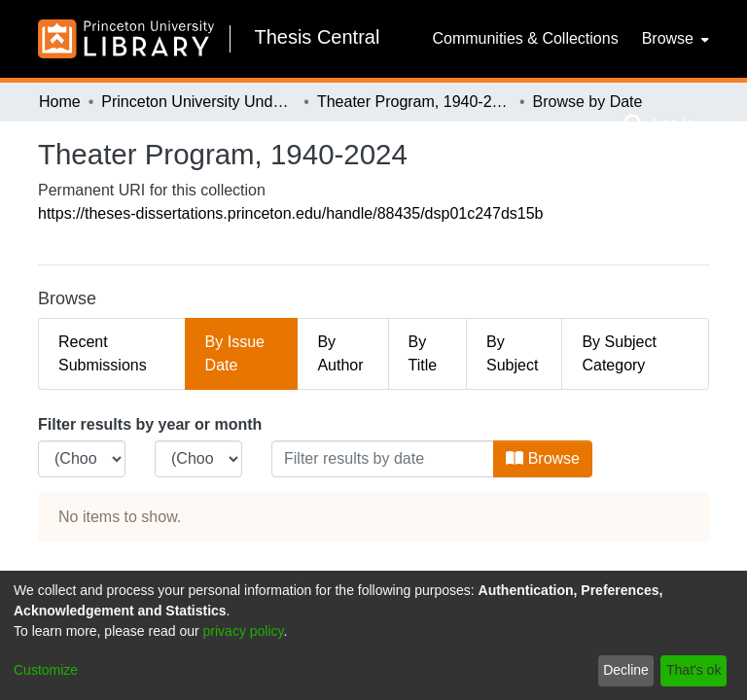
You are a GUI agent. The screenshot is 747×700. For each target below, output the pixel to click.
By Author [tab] (340, 353)
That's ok (694, 670)
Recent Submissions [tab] (103, 353)
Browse (543, 458)
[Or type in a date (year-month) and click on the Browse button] (383, 459)
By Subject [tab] (512, 353)
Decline (626, 670)
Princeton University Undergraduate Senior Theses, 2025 (198, 102)
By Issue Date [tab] (235, 353)
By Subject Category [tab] (619, 353)
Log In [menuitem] (673, 124)
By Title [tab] (423, 353)
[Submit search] (634, 124)
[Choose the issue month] (198, 459)
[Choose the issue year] (82, 459)
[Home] (126, 39)
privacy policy (244, 631)
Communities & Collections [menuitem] (525, 38)
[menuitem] (674, 39)
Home (60, 102)
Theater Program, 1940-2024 (414, 102)
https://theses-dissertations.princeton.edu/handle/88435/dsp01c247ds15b (290, 213)
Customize (46, 670)
